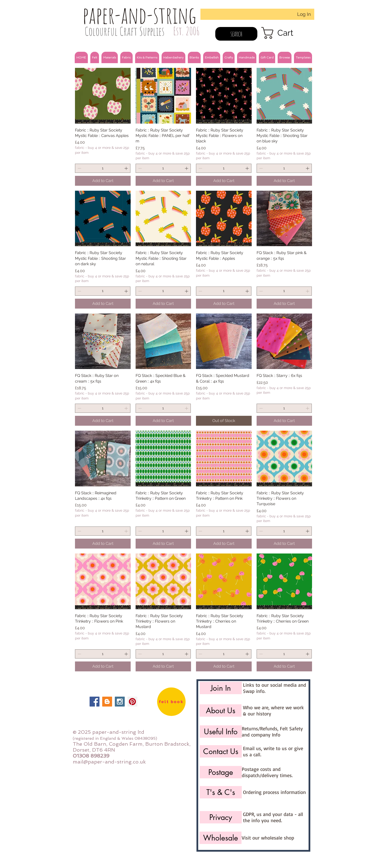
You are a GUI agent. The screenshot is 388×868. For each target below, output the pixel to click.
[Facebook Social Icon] (95, 702)
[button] (95, 57)
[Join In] (221, 688)
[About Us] (220, 710)
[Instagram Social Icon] (120, 702)
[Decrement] (79, 168)
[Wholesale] (220, 838)
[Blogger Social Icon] (107, 702)
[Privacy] (221, 817)
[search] (236, 34)
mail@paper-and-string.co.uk (109, 762)
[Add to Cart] (103, 181)
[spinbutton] (103, 168)
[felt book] (171, 702)
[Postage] (221, 772)
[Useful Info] (221, 732)
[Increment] (127, 168)
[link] (284, 33)
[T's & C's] (221, 792)
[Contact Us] (221, 751)
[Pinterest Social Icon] (132, 702)
